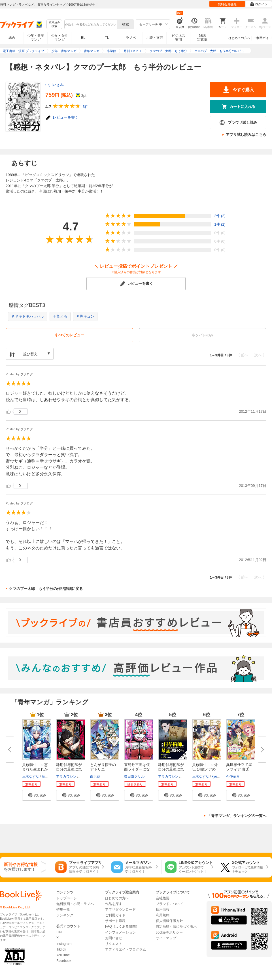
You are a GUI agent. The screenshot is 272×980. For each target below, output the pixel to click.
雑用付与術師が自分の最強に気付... (69, 769)
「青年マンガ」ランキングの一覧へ (237, 816)
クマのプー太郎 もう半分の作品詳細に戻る (46, 589)
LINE (60, 932)
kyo (214, 776)
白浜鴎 (95, 776)
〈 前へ (242, 355)
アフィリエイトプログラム (126, 949)
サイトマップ (166, 938)
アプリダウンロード (120, 910)
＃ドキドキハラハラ (28, 316)
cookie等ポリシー (169, 932)
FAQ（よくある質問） (122, 926)
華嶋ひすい (50, 776)
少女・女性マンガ (59, 38)
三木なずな (31, 776)
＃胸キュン (85, 316)
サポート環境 (115, 921)
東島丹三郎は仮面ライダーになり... (137, 769)
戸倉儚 (84, 776)
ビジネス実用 (178, 38)
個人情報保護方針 (169, 921)
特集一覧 (63, 910)
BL (83, 38)
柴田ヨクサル (134, 776)
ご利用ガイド (263, 38)
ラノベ (131, 38)
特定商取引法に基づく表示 (176, 926)
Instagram (64, 944)
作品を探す (114, 904)
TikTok (61, 949)
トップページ (67, 898)
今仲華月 (233, 776)
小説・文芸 (155, 38)
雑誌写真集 (202, 38)
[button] (37, 795)
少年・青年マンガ (36, 38)
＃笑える (60, 316)
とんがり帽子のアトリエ (103, 767)
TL (107, 38)
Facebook (64, 961)
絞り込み (54, 24)
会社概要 (163, 898)
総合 (12, 38)
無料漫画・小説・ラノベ (75, 904)
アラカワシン (66, 776)
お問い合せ (114, 938)
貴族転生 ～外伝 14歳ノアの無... (205, 769)
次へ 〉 (260, 355)
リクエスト (114, 944)
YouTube (63, 955)
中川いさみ (55, 85)
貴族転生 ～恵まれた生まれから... (35, 769)
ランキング (65, 915)
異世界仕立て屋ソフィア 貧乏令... (239, 769)
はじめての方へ (239, 38)
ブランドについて (169, 904)
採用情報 (163, 910)
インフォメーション (120, 932)
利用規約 (163, 915)
